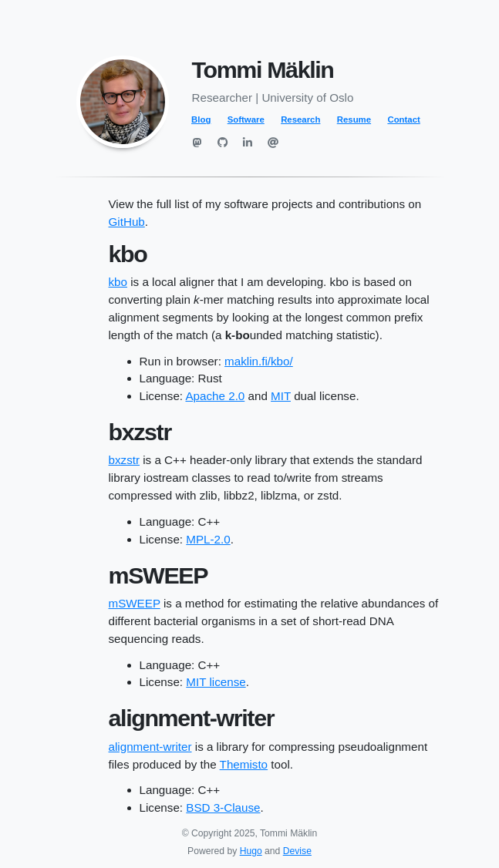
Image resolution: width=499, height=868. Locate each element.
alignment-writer (150, 747)
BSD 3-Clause (223, 807)
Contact (403, 119)
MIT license (216, 682)
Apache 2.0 (215, 396)
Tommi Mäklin (263, 69)
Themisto (244, 764)
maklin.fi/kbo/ (259, 361)
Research (300, 119)
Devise (297, 851)
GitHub (127, 222)
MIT (281, 396)
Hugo (251, 851)
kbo (118, 282)
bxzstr (125, 460)
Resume (354, 119)
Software (246, 119)
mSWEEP (135, 603)
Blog (201, 119)
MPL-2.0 (208, 539)
